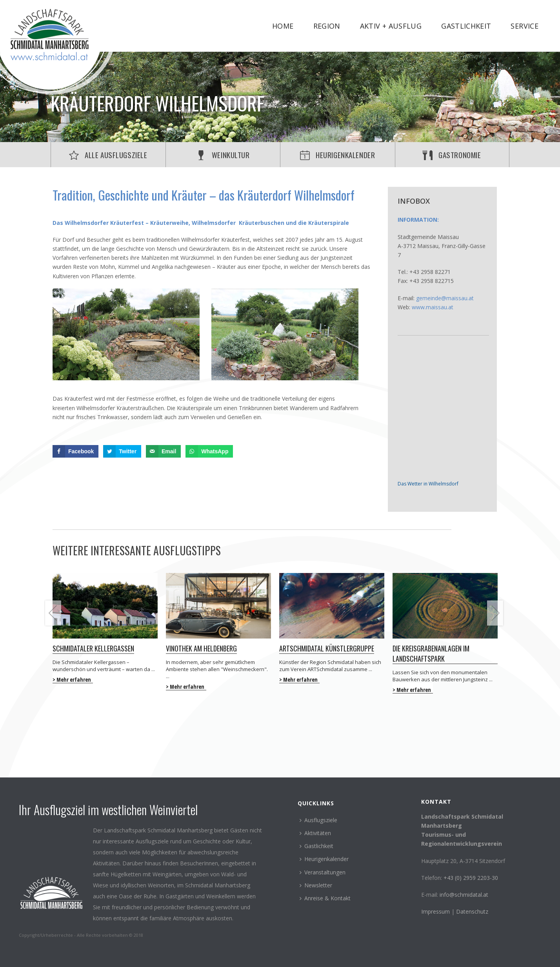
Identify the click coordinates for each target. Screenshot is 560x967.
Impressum (436, 911)
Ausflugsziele (318, 820)
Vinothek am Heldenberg (201, 648)
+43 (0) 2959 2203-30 (471, 878)
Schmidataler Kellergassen (93, 648)
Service (525, 26)
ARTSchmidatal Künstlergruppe (327, 648)
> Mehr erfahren (72, 680)
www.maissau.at (433, 307)
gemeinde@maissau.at (445, 298)
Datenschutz (472, 911)
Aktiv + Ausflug (391, 26)
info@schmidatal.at (464, 895)
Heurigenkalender (324, 859)
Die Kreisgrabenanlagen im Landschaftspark (431, 653)
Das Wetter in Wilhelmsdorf (428, 484)
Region (327, 26)
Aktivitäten (315, 833)
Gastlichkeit (466, 26)
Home (283, 26)
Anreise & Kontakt (325, 898)
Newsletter (316, 885)
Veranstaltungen (323, 872)
